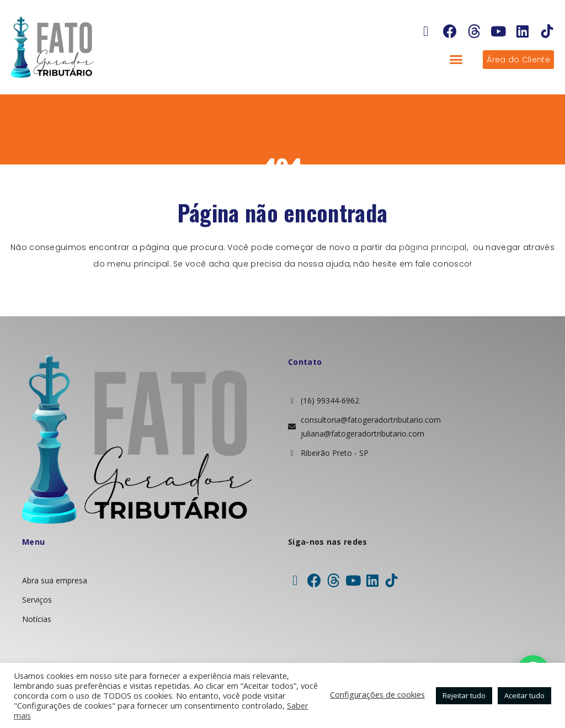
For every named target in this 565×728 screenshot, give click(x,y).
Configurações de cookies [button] (377, 694)
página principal (433, 247)
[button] (456, 60)
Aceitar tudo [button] (524, 695)
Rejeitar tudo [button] (464, 695)
